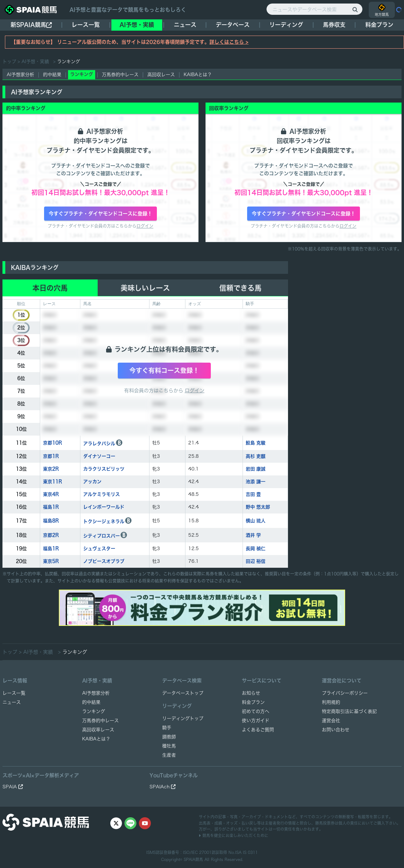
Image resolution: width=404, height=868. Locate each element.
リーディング (286, 25)
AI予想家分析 (20, 75)
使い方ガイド (256, 721)
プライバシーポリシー (345, 693)
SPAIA (13, 787)
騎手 (167, 728)
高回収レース (161, 75)
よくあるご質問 (258, 730)
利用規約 (331, 702)
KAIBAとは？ (198, 75)
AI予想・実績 (137, 25)
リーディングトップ (183, 718)
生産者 (169, 755)
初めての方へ (256, 711)
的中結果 (52, 75)
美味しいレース (145, 288)
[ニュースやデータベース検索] (314, 9)
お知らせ (251, 693)
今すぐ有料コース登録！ (164, 370)
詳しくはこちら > (229, 42)
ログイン (145, 226)
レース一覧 (86, 25)
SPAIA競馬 (193, 859)
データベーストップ (183, 693)
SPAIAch (163, 787)
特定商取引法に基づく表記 (349, 711)
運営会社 (331, 721)
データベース (233, 25)
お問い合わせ (336, 730)
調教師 (169, 737)
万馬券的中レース (120, 75)
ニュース (185, 25)
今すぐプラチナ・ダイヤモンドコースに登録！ (100, 214)
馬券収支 (334, 25)
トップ (9, 61)
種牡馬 (169, 746)
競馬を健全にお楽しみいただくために (234, 835)
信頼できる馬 (240, 288)
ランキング (94, 711)
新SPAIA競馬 (31, 25)
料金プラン (253, 702)
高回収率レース (98, 730)
